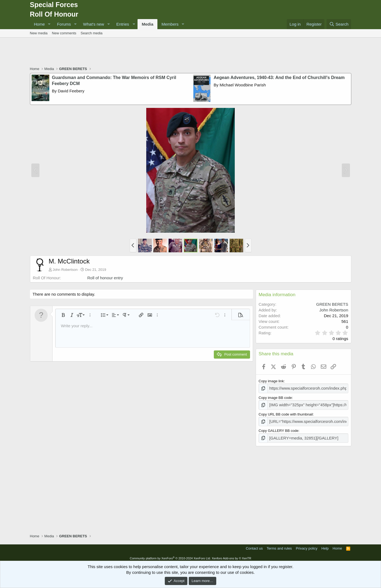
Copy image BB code (275, 397)
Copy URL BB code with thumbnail (286, 413)
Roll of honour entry (105, 278)
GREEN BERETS (332, 304)
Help (325, 546)
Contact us (254, 546)
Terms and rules (279, 546)
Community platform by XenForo (170, 556)
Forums (64, 24)
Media (147, 24)
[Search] (339, 24)
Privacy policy (307, 546)
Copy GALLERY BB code (279, 429)
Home (39, 24)
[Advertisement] (191, 53)
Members (170, 24)
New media (39, 33)
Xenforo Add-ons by (231, 556)
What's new (94, 24)
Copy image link (271, 381)
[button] (49, 24)
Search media (92, 33)
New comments (64, 33)
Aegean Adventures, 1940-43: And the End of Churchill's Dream (279, 78)
